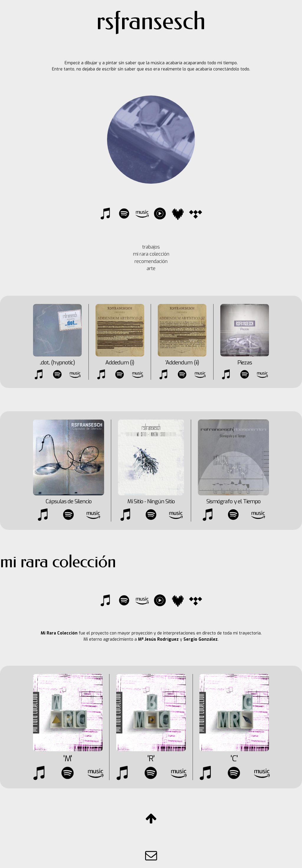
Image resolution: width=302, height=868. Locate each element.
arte (151, 268)
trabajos (151, 247)
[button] (106, 213)
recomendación (151, 261)
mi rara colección (151, 254)
